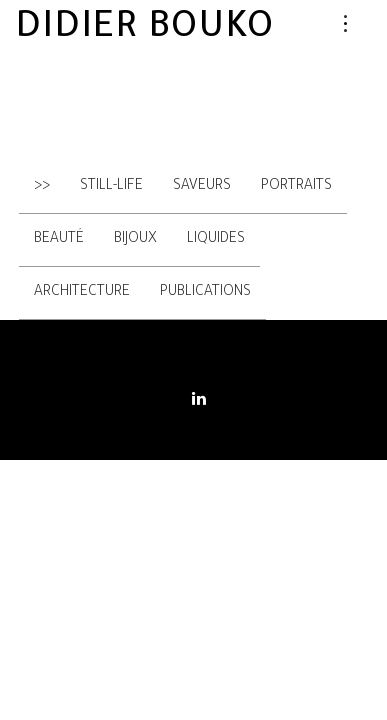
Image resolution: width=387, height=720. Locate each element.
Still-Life (111, 187)
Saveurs (202, 187)
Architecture (82, 293)
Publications (205, 293)
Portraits (296, 187)
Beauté (59, 240)
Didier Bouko (144, 30)
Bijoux (135, 240)
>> (42, 187)
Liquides (216, 240)
